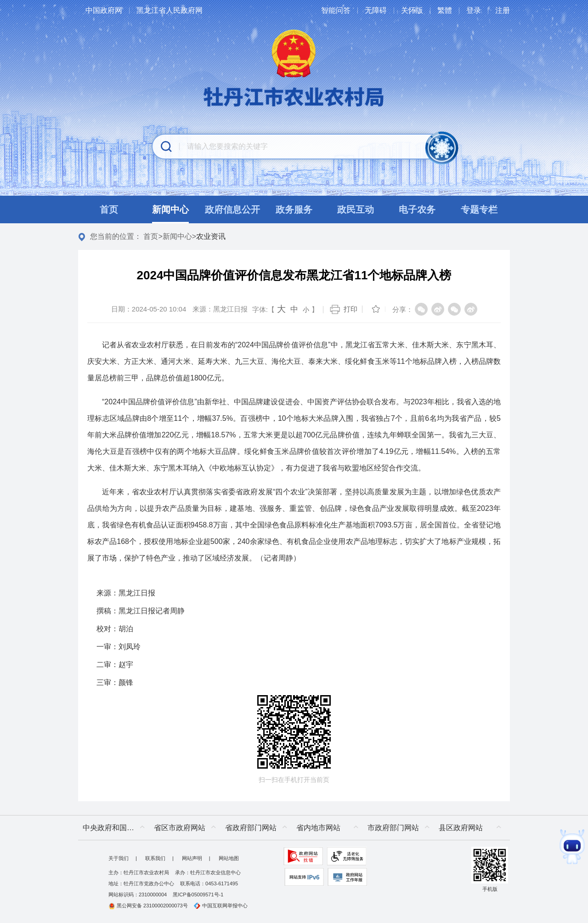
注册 (503, 10)
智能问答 (336, 10)
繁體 (445, 10)
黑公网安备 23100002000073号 (148, 906)
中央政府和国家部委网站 (116, 828)
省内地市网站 (318, 828)
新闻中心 (177, 236)
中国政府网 (104, 10)
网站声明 (192, 858)
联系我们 (155, 858)
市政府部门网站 (393, 828)
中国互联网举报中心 (221, 906)
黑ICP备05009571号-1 (198, 895)
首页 (151, 236)
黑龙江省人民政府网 (170, 10)
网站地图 (229, 858)
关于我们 (119, 858)
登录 (474, 10)
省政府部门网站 (251, 828)
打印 (351, 309)
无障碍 (376, 10)
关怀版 (412, 10)
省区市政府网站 (180, 828)
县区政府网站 (461, 828)
